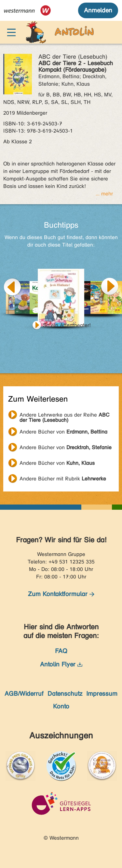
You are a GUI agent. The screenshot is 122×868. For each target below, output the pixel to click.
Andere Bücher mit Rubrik (63, 479)
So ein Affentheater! (67, 325)
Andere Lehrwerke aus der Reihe (65, 416)
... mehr (104, 194)
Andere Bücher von (63, 432)
